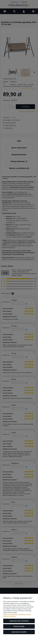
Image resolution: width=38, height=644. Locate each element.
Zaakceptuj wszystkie (19, 632)
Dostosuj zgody (19, 626)
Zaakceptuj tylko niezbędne (19, 621)
